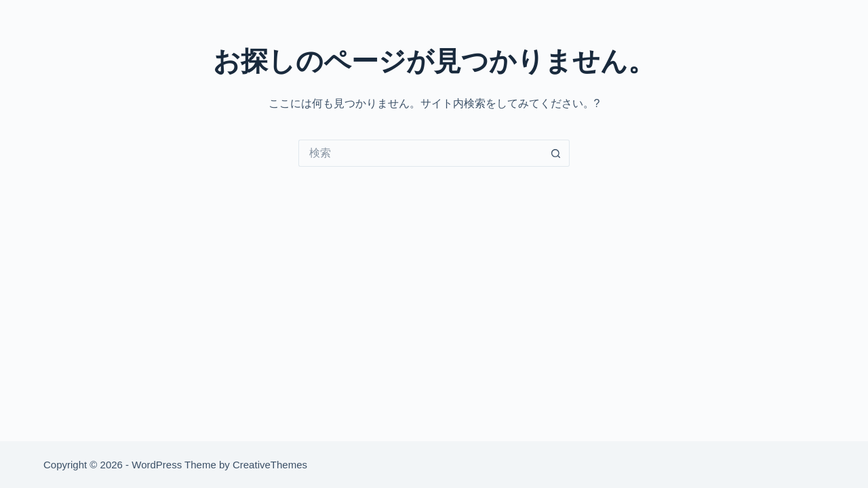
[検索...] (420, 153)
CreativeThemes (270, 465)
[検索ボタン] (556, 153)
